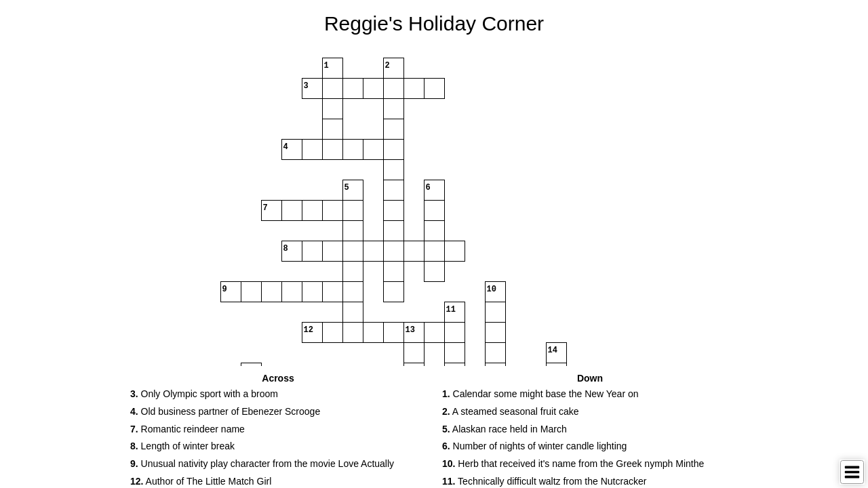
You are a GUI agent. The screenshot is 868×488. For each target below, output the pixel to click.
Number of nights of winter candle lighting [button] (534, 446)
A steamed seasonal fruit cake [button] (511, 411)
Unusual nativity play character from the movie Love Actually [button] (262, 464)
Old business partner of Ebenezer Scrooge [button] (225, 411)
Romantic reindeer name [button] (188, 429)
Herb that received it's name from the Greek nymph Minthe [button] (573, 464)
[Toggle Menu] (852, 472)
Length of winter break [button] (182, 446)
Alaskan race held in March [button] (505, 429)
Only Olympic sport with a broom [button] (204, 394)
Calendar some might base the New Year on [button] (540, 394)
